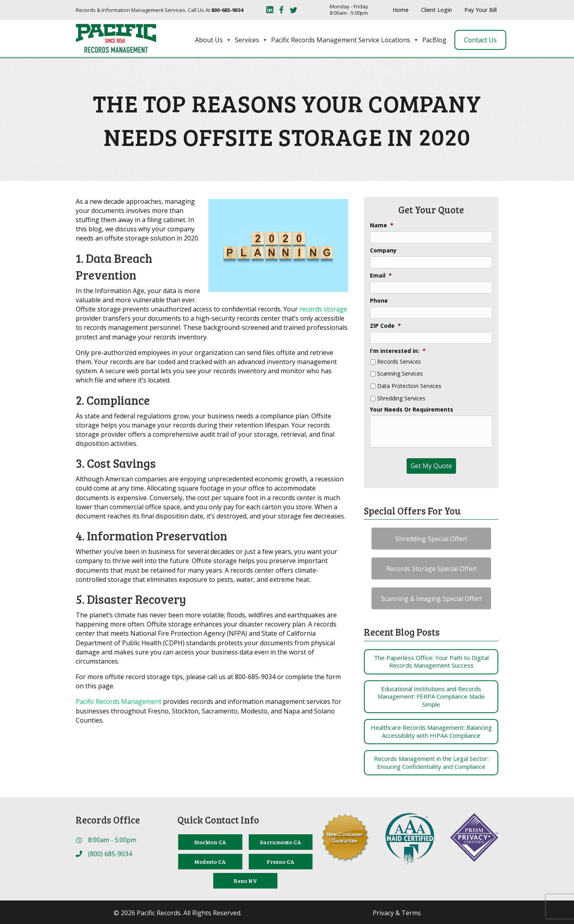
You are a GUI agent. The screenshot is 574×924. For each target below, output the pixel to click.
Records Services (399, 362)
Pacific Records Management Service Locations (345, 40)
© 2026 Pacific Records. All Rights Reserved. (178, 913)
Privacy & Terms (397, 913)
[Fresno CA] (281, 862)
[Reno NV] (245, 881)
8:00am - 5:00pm (112, 840)
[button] (431, 539)
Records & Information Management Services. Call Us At (159, 10)
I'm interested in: (398, 351)
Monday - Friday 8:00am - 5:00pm (349, 10)
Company (383, 250)
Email (381, 276)
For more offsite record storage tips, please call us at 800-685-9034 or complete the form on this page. (208, 681)
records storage (323, 309)
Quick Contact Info (218, 820)
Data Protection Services (409, 386)
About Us (213, 40)
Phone (379, 301)
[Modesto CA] (210, 862)
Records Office (108, 820)
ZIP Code (385, 326)
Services (251, 40)
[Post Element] (431, 662)
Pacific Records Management (119, 701)
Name (382, 225)
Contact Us (480, 40)
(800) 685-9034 (110, 854)
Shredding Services (401, 399)
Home (401, 10)
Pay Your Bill (481, 10)
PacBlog (434, 40)
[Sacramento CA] (281, 842)
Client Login (436, 10)
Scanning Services (400, 374)
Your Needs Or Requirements (412, 410)
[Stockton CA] (210, 842)
